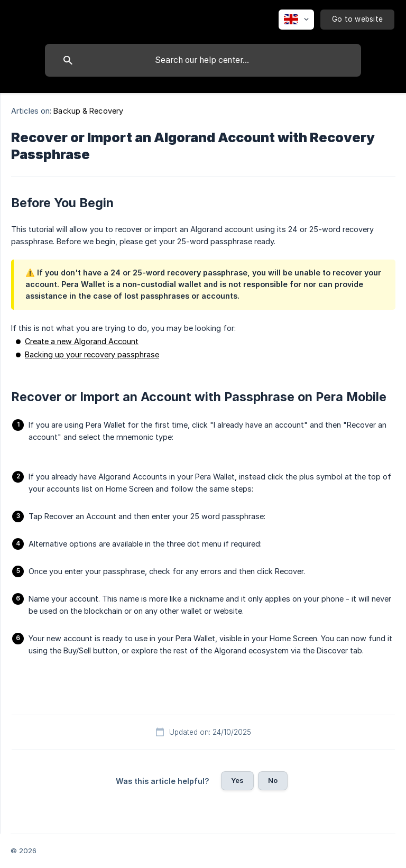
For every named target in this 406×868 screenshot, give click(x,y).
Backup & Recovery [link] (88, 111)
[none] (296, 20)
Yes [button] (237, 780)
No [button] (273, 780)
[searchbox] (203, 60)
